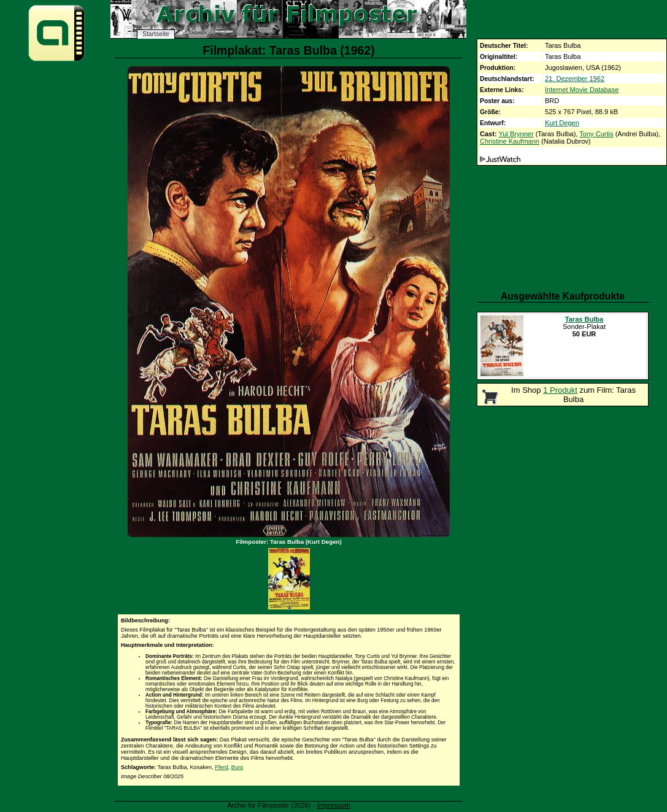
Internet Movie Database (582, 90)
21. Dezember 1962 (575, 79)
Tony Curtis (596, 134)
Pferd (222, 767)
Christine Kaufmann (510, 141)
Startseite (156, 34)
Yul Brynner (516, 134)
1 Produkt (560, 390)
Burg (237, 767)
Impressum (333, 805)
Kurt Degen (562, 123)
